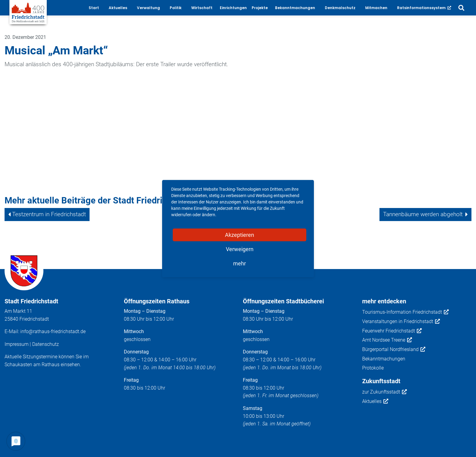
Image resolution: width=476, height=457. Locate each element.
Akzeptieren (240, 235)
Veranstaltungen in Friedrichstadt (401, 322)
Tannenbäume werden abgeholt (423, 214)
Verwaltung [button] (148, 8)
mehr (240, 263)
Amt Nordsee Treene (387, 340)
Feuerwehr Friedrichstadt (392, 331)
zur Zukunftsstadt (384, 392)
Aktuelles (375, 401)
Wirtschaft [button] (202, 8)
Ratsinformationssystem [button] (424, 8)
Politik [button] (176, 8)
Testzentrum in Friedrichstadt (49, 214)
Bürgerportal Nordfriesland (394, 350)
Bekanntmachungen (384, 359)
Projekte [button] (260, 8)
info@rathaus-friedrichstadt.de (53, 331)
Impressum (17, 344)
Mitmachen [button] (376, 8)
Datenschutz (46, 344)
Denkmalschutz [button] (340, 8)
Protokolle (373, 368)
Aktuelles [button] (118, 8)
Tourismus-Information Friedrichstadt (405, 312)
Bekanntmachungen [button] (295, 8)
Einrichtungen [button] (233, 8)
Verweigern (240, 249)
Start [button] (94, 8)
